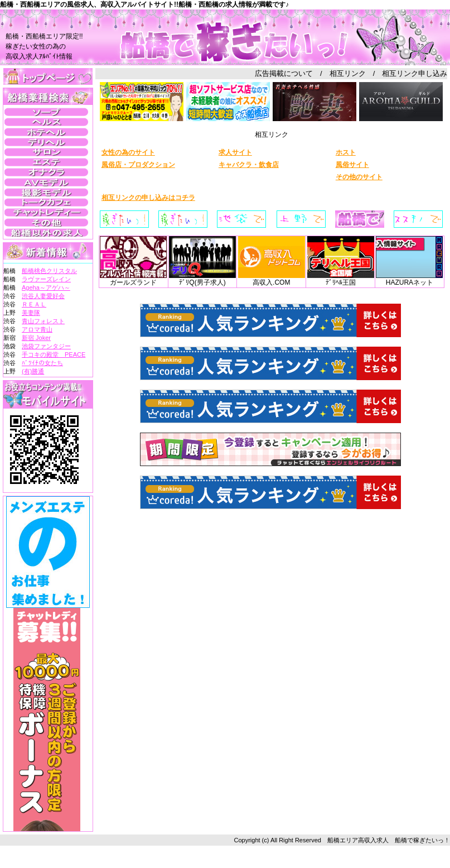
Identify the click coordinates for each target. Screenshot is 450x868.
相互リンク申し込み (415, 73)
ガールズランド (133, 279)
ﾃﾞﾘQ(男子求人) (202, 279)
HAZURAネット (409, 279)
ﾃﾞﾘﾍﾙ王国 (341, 279)
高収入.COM (272, 279)
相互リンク (348, 73)
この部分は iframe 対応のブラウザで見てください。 (48, 164)
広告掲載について (284, 73)
